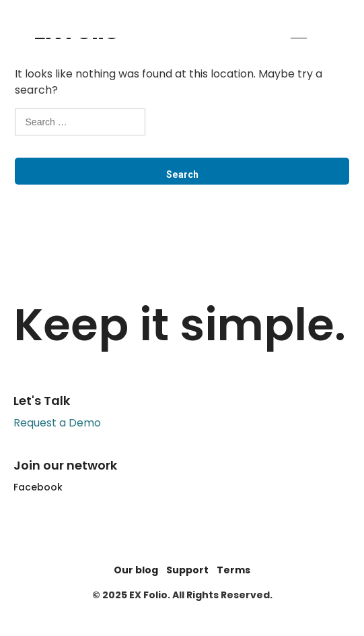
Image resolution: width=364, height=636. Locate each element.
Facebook (38, 487)
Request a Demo (57, 423)
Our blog (136, 570)
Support (187, 570)
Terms (233, 570)
